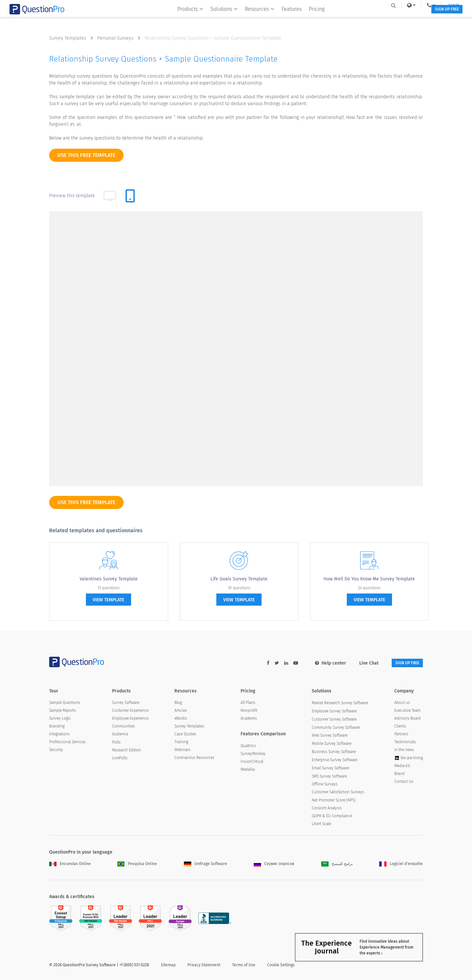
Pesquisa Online (137, 865)
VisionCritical (252, 763)
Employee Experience (130, 719)
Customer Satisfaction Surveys (338, 793)
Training (181, 743)
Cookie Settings (281, 966)
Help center (321, 663)
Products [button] (186, 19)
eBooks (181, 719)
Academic (249, 719)
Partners (401, 735)
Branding (57, 727)
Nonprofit (249, 711)
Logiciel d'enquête (401, 865)
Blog (178, 704)
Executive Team (407, 711)
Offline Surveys (325, 785)
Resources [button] (255, 19)
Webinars (182, 751)
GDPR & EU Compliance (332, 817)
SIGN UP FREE (402, 19)
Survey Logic (60, 719)
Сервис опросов (274, 865)
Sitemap (168, 966)
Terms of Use (244, 966)
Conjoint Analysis (327, 809)
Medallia (248, 770)
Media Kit (402, 767)
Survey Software (126, 704)
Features (287, 19)
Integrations (59, 735)
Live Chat (359, 663)
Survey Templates (73, 38)
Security (56, 751)
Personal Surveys (120, 38)
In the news (404, 751)
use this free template (86, 155)
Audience (120, 735)
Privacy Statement (204, 966)
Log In (414, 5)
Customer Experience (130, 711)
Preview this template (72, 196)
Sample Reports (63, 711)
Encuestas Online (70, 865)
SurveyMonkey (253, 755)
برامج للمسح (337, 865)
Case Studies (185, 735)
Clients (400, 727)
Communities (124, 727)
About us (402, 704)
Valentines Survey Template (109, 579)
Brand (399, 775)
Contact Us (404, 782)
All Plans (248, 704)
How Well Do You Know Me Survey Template (369, 579)
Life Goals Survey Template (239, 579)
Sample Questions (65, 704)
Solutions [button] (219, 19)
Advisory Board (407, 719)
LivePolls (120, 759)
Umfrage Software (206, 865)
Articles (181, 711)
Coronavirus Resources (194, 759)
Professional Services (68, 743)
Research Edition (127, 751)
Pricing (312, 19)
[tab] (130, 196)
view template (108, 600)
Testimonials (405, 743)
